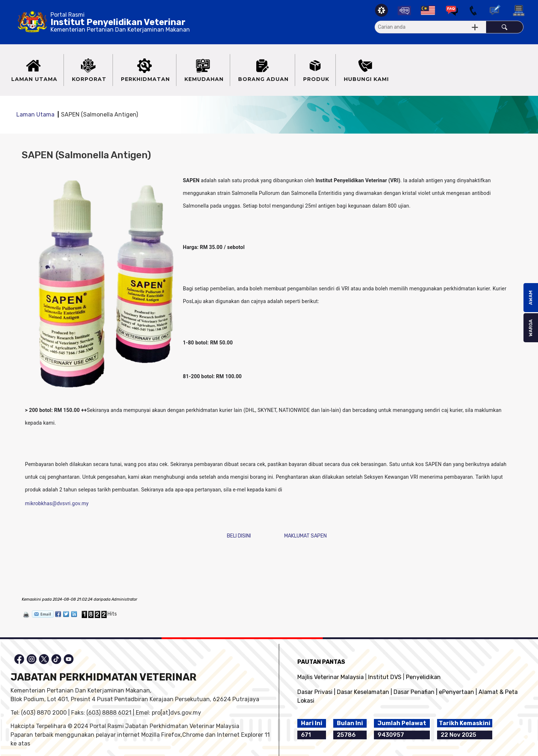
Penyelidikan (423, 677)
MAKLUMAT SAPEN (305, 536)
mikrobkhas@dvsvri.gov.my (57, 503)
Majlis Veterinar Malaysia (331, 677)
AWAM (531, 298)
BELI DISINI (239, 536)
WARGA (531, 328)
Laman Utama (35, 115)
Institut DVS (385, 677)
